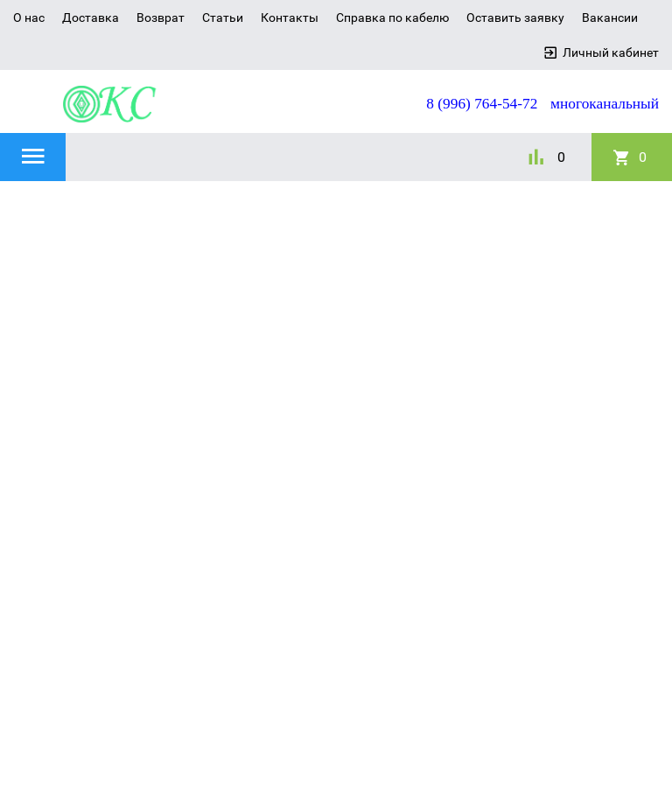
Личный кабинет (611, 52)
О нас (29, 17)
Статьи (223, 17)
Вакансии (610, 17)
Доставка (91, 17)
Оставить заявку (515, 17)
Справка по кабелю (392, 17)
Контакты (290, 17)
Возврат (161, 17)
